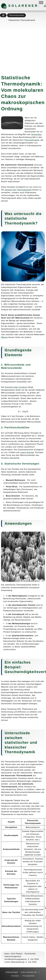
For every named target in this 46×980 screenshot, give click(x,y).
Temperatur (36, 134)
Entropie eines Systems (16, 387)
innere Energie (27, 452)
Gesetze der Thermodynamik (18, 190)
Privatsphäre (29, 976)
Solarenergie (20, 6)
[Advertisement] (23, 47)
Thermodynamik (16, 15)
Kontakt (15, 976)
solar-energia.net (29, 972)
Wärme (4, 337)
